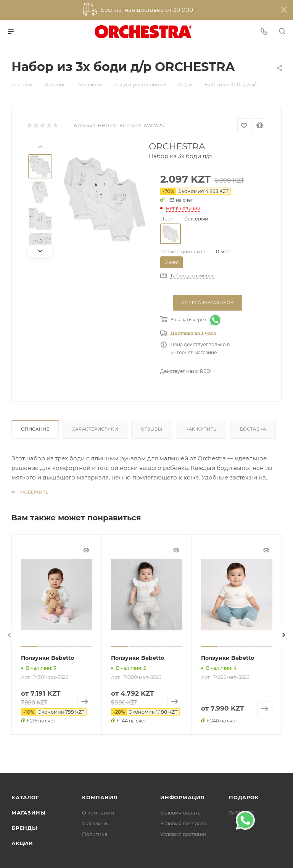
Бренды (24, 828)
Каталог (25, 797)
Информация (183, 797)
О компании (98, 813)
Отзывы (152, 429)
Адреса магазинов (208, 303)
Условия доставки (183, 834)
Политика (95, 834)
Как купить (201, 429)
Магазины (28, 813)
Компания (100, 797)
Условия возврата (183, 823)
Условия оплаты (181, 813)
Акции (22, 843)
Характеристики (95, 429)
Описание (35, 429)
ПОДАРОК (244, 797)
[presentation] (10, 635)
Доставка (253, 429)
